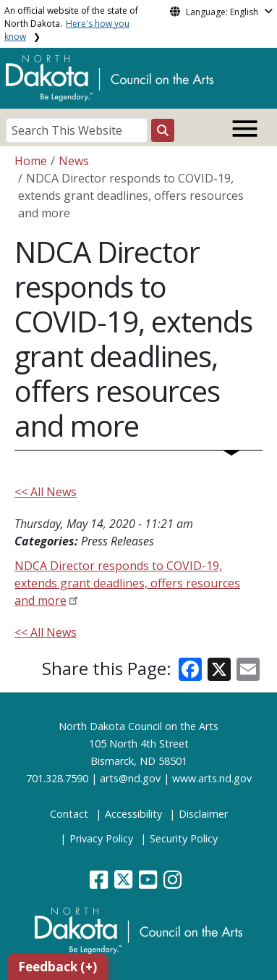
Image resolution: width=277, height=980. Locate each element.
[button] (100, 883)
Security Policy (184, 838)
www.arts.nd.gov (212, 778)
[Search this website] (163, 130)
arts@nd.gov (130, 778)
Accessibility (133, 814)
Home (31, 161)
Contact (69, 814)
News (74, 161)
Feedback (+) (57, 967)
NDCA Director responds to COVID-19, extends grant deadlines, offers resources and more (127, 583)
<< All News (46, 492)
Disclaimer (203, 814)
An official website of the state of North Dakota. (71, 24)
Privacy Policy (101, 838)
